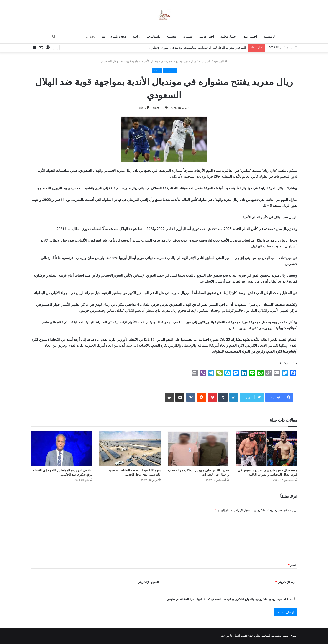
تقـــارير (188, 37)
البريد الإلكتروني (286, 582)
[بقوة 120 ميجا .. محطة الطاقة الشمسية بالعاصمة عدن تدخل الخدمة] (130, 449)
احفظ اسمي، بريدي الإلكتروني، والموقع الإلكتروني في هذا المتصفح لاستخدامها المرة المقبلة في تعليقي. (230, 599)
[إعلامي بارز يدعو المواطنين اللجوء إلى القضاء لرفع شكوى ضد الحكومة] (61, 449)
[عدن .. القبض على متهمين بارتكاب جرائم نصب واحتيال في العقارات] (198, 449)
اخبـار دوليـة (206, 37)
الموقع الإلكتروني (148, 582)
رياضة (136, 37)
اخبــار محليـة (228, 37)
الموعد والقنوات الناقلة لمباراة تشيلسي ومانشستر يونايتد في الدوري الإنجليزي (198, 48)
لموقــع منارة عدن (259, 636)
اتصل (237, 636)
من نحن (225, 636)
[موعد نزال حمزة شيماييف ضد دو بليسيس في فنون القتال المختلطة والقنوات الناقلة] (266, 449)
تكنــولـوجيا (153, 37)
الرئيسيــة (269, 37)
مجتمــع (172, 37)
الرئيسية (220, 61)
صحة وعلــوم (118, 37)
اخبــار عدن (250, 37)
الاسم (293, 565)
